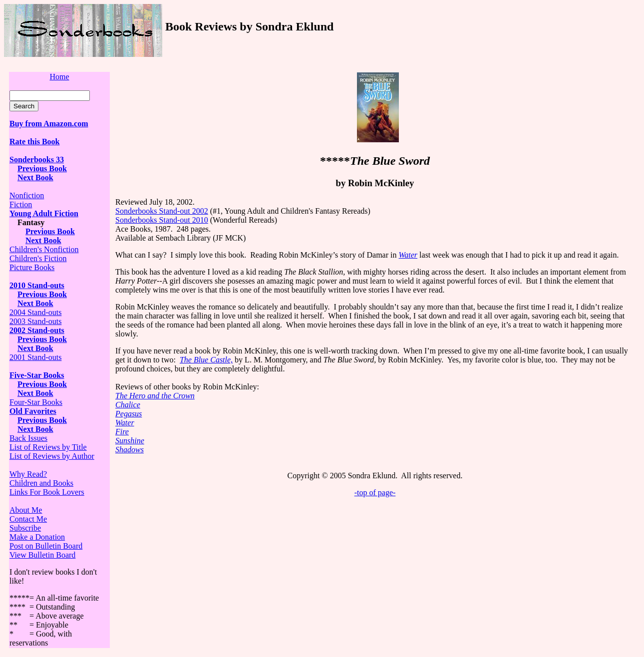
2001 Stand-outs (35, 357)
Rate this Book (34, 142)
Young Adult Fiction (44, 213)
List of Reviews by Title (48, 447)
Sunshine (130, 441)
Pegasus (129, 414)
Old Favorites (33, 411)
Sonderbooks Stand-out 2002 (162, 211)
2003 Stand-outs (35, 321)
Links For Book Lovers (47, 492)
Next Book (35, 177)
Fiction (21, 204)
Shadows (130, 450)
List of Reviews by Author (52, 456)
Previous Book (42, 168)
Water (125, 423)
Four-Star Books (36, 402)
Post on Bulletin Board (46, 546)
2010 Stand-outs (37, 285)
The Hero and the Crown (155, 396)
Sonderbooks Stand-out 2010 (162, 220)
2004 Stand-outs (35, 312)
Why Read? (28, 474)
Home (59, 77)
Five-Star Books (37, 375)
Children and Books (41, 483)
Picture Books (32, 267)
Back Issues (28, 438)
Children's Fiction (38, 258)
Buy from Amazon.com (49, 124)
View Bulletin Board (42, 555)
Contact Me (28, 519)
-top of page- (375, 493)
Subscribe (25, 528)
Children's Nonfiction (44, 249)
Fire (122, 432)
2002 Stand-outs (37, 330)
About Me (26, 510)
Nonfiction (27, 195)
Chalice (128, 405)
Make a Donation (37, 537)
